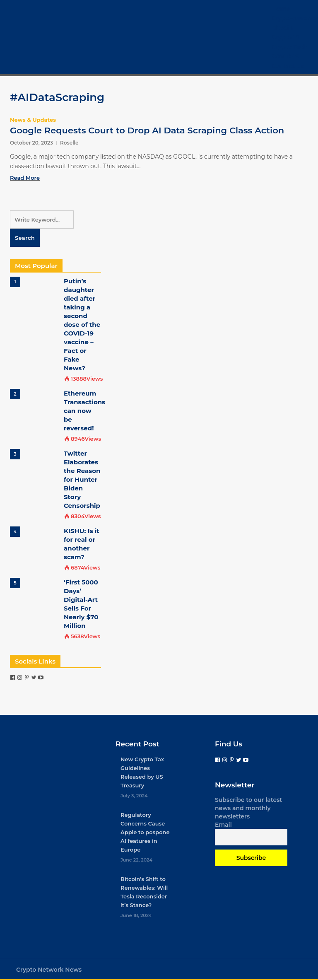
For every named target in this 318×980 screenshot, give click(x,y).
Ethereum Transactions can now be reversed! (84, 411)
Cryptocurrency (295, 18)
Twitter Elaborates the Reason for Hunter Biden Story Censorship (82, 479)
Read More (25, 178)
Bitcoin (282, 28)
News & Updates (33, 120)
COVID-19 (285, 56)
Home (281, 9)
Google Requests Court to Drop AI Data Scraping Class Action (147, 130)
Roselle (69, 143)
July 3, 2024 (134, 796)
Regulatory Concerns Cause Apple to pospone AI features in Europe (145, 832)
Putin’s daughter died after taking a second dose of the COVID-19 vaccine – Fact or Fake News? (82, 325)
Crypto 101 (287, 37)
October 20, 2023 (31, 143)
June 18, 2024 (136, 915)
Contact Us (288, 66)
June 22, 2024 (136, 860)
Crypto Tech (289, 47)
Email (223, 825)
